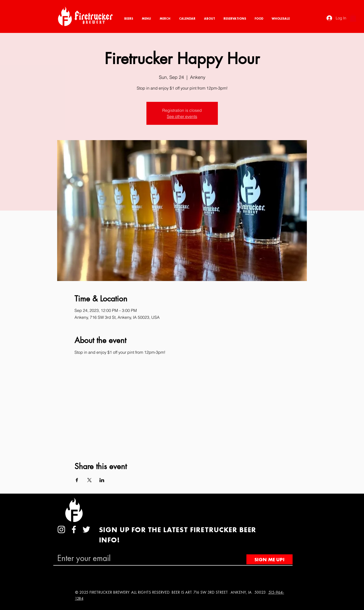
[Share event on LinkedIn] (102, 480)
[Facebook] (74, 529)
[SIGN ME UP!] (269, 559)
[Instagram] (61, 529)
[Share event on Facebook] (77, 480)
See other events (182, 116)
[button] (353, 18)
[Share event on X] (89, 480)
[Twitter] (86, 529)
